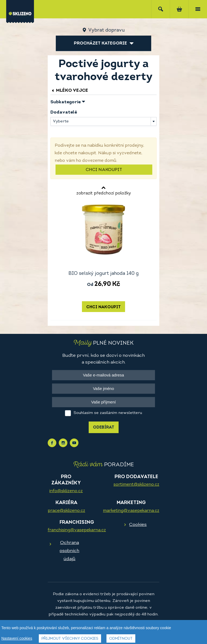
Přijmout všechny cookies (70, 639)
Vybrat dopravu (106, 30)
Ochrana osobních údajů (69, 551)
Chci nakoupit (104, 170)
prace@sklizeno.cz (66, 511)
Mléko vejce (69, 90)
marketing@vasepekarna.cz (131, 511)
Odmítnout (121, 639)
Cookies (138, 525)
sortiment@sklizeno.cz (136, 485)
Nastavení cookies (17, 638)
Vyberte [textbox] (61, 121)
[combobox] (103, 121)
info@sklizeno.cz (66, 491)
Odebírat (104, 428)
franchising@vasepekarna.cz (77, 530)
